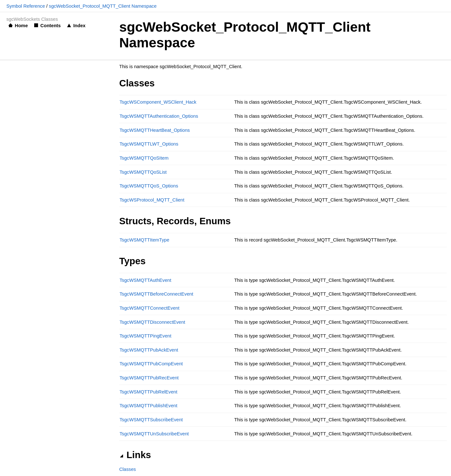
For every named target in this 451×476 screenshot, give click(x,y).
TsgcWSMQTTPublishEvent (148, 406)
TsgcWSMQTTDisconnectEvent (152, 322)
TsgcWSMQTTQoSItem (144, 158)
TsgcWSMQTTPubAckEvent (149, 350)
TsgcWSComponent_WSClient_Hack (158, 102)
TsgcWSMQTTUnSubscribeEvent (154, 434)
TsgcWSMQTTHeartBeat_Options (155, 130)
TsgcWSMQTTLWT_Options (149, 144)
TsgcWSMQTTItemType (144, 240)
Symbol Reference (26, 6)
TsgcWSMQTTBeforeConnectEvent (156, 294)
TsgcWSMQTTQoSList (143, 172)
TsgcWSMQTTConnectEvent (149, 308)
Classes (128, 469)
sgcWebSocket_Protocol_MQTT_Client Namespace (103, 6)
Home (21, 26)
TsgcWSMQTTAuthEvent (145, 280)
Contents (51, 26)
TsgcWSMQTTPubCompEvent (151, 364)
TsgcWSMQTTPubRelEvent (148, 392)
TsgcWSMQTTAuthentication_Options (159, 116)
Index (79, 26)
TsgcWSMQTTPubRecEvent (149, 378)
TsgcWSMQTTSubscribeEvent (151, 420)
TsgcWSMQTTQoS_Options (149, 186)
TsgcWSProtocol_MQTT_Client (152, 200)
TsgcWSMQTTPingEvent (145, 336)
